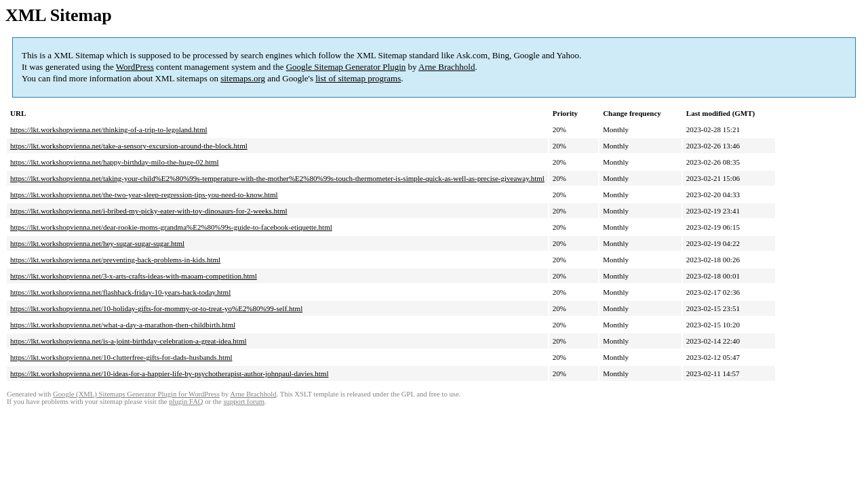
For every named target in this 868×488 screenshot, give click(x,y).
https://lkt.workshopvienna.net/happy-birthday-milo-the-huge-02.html (115, 162)
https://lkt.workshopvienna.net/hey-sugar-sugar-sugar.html (97, 243)
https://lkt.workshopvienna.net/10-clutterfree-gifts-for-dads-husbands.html (121, 357)
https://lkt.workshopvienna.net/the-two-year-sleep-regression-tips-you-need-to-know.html (144, 195)
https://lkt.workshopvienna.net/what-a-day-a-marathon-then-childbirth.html (123, 325)
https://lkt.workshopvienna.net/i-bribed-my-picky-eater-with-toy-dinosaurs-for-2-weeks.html (149, 211)
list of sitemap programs (358, 78)
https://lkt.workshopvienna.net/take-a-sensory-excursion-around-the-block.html (129, 146)
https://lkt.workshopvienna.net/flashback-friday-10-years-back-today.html (120, 292)
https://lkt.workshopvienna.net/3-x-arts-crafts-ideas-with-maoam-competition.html (134, 276)
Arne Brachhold (447, 67)
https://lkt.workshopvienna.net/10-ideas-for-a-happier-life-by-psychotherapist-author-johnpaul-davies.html (169, 373)
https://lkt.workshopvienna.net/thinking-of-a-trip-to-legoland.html (109, 129)
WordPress (135, 67)
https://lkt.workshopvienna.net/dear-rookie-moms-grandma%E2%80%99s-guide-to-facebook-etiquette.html (171, 227)
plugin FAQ (186, 402)
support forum (244, 402)
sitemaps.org (243, 78)
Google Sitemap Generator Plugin (346, 67)
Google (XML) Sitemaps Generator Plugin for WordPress (136, 394)
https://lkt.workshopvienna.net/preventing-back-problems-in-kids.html (115, 260)
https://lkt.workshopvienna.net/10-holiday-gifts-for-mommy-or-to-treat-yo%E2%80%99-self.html (156, 308)
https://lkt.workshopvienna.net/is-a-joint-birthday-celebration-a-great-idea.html (129, 341)
